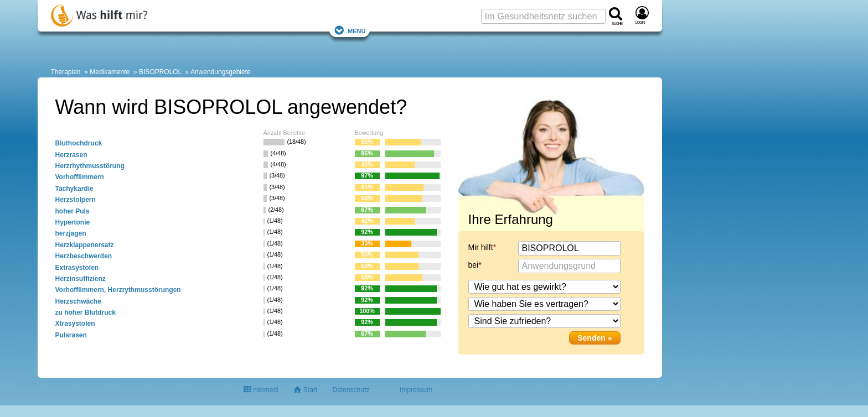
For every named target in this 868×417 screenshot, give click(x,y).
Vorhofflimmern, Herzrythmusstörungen (118, 290)
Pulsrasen (71, 335)
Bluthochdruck (79, 143)
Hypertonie (73, 222)
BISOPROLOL (160, 72)
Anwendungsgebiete (221, 72)
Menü (350, 30)
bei (474, 265)
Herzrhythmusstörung (90, 166)
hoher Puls (73, 211)
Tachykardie (74, 189)
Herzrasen (71, 155)
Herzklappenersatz (85, 245)
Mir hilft (481, 247)
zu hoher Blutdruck (86, 312)
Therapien (66, 72)
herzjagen (71, 233)
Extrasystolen (77, 268)
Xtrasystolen (75, 324)
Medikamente (110, 72)
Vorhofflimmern (80, 177)
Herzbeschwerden (84, 256)
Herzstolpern (76, 200)
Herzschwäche (78, 301)
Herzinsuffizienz (81, 279)
